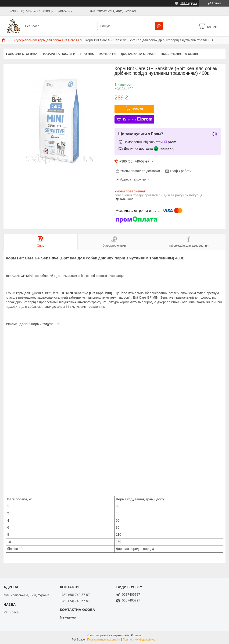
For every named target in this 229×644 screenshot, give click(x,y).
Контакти (107, 54)
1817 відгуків (189, 3)
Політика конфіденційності (140, 640)
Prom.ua (136, 635)
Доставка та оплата (138, 54)
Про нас (87, 54)
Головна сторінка (22, 54)
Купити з (138, 119)
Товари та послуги (59, 54)
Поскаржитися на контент (104, 640)
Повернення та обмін (179, 54)
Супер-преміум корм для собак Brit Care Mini (48, 40)
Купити (138, 109)
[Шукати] (159, 26)
